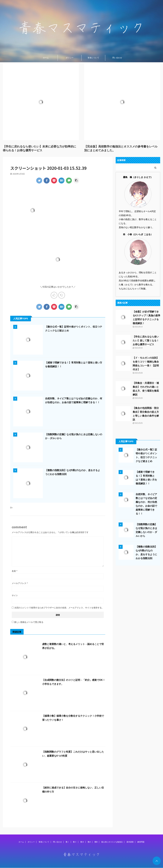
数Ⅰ (68, 842)
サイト (15, 595)
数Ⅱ (75, 842)
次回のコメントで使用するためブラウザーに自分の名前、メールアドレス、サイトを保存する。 (59, 608)
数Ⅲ (82, 842)
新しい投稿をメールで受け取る (29, 622)
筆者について (93, 58)
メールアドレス (20, 583)
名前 (14, 571)
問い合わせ (117, 58)
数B (96, 842)
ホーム (46, 58)
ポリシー (70, 58)
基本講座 (130, 842)
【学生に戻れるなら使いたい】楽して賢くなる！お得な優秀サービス (146, 341)
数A (89, 842)
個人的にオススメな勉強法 (112, 842)
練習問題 (141, 842)
